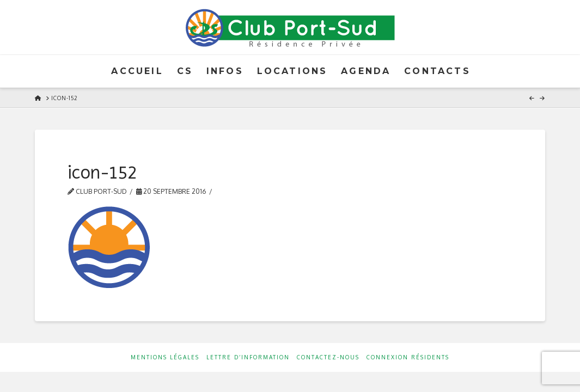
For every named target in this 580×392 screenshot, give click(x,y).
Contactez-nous (328, 357)
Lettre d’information (248, 357)
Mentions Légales (165, 357)
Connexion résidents (408, 357)
